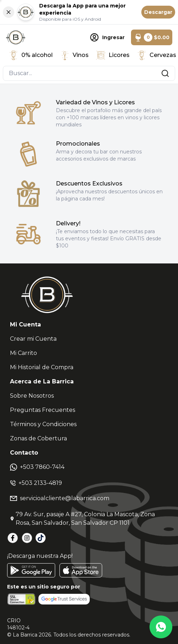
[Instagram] (27, 538)
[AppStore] (81, 570)
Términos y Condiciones (43, 424)
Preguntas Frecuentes (43, 410)
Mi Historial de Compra (42, 367)
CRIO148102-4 (18, 624)
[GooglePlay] (31, 570)
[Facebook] (13, 538)
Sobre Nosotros (32, 396)
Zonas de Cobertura (38, 438)
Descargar (158, 12)
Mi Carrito (23, 353)
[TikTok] (41, 538)
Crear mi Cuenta (33, 339)
